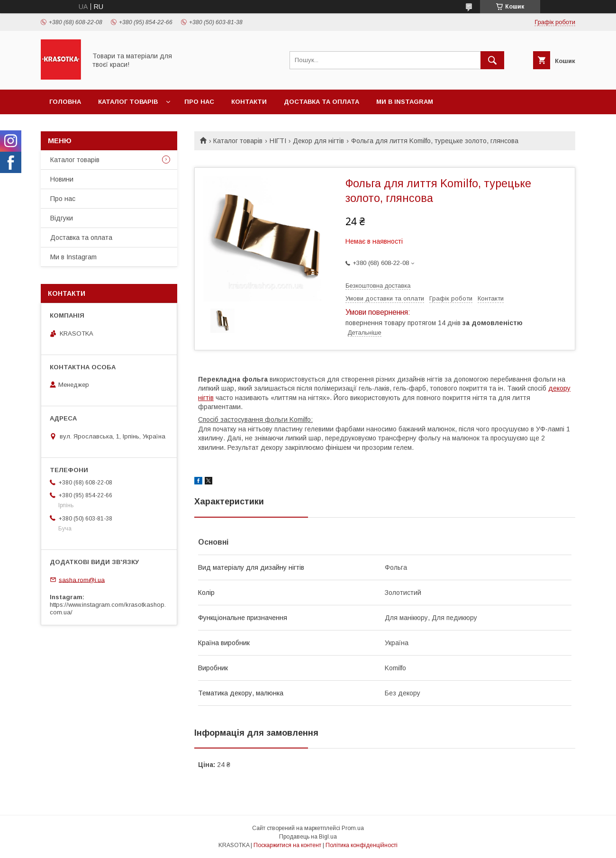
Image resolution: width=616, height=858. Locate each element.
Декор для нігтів (318, 141)
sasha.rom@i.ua (82, 580)
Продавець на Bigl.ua (308, 837)
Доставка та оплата (322, 102)
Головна (65, 102)
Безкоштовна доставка (378, 286)
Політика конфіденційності (362, 845)
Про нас (199, 102)
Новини (62, 179)
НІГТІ (278, 141)
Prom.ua (353, 828)
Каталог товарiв (128, 102)
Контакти (249, 102)
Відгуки (62, 218)
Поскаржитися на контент (287, 845)
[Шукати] (492, 60)
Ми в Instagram (405, 102)
